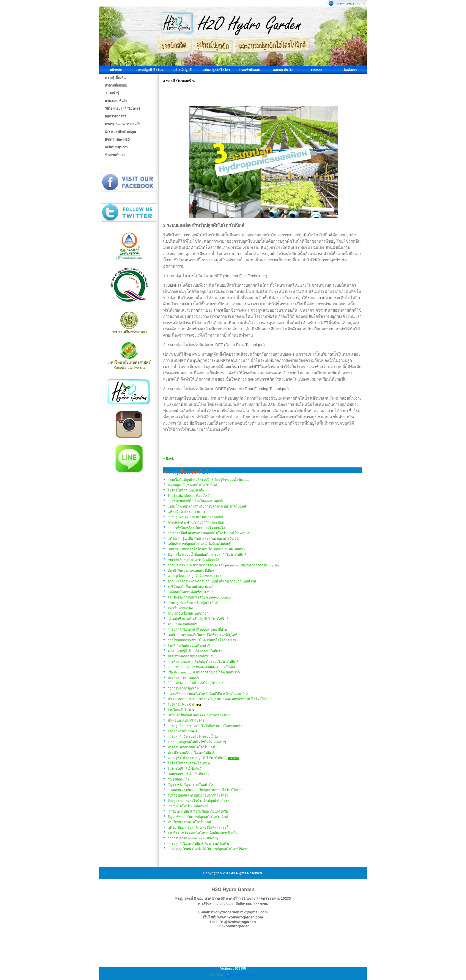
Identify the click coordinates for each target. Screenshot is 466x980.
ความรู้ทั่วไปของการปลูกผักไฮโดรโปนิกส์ (197, 758)
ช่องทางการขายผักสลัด (184, 678)
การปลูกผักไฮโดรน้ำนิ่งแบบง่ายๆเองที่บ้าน (197, 629)
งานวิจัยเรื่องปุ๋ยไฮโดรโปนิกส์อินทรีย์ (193, 560)
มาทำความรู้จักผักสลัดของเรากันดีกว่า (195, 651)
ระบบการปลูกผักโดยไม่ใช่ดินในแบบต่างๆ (197, 742)
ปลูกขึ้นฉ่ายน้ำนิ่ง (180, 608)
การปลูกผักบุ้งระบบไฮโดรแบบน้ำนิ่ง (193, 736)
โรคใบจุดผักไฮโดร (181, 710)
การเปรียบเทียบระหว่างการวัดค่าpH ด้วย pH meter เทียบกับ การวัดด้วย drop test (224, 565)
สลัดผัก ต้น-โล (283, 70)
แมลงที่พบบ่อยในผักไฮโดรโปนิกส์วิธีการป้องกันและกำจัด (208, 694)
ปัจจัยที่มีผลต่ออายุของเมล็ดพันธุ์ (190, 656)
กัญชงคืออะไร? (178, 779)
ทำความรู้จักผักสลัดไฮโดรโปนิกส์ (191, 747)
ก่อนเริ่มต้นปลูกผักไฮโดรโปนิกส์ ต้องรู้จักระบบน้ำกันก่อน (208, 480)
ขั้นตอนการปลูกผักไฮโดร (186, 720)
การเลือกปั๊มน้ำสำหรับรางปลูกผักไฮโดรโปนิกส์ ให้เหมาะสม (210, 533)
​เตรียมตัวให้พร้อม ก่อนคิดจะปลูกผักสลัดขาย (199, 715)
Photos (317, 70)
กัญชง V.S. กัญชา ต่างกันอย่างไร (191, 785)
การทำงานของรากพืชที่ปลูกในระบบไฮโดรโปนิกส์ (203, 662)
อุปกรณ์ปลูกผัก (183, 70)
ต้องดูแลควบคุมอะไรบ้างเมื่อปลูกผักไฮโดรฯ (198, 801)
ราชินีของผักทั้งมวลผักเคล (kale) (191, 587)
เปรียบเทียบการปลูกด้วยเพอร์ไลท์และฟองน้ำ (199, 827)
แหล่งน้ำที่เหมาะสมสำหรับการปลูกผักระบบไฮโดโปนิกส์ (207, 506)
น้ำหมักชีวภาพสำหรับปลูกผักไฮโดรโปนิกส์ (198, 619)
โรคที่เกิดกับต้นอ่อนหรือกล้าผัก (190, 646)
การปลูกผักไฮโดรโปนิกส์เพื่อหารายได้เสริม (198, 844)
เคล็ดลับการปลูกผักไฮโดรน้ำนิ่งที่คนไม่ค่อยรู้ (199, 544)
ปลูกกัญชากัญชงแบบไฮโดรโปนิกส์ (192, 485)
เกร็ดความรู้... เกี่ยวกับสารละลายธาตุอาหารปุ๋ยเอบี (203, 538)
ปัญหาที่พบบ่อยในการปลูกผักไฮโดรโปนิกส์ (198, 817)
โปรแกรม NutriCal (181, 704)
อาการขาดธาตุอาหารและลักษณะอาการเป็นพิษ (201, 667)
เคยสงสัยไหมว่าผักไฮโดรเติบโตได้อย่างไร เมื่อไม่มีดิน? (206, 549)
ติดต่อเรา (350, 70)
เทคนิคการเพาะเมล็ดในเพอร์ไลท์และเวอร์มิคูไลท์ (202, 635)
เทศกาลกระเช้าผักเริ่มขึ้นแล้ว (188, 774)
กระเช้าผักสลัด (250, 70)
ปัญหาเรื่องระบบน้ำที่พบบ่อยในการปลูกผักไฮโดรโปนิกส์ (207, 555)
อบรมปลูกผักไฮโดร (149, 70)
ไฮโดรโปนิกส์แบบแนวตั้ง (186, 490)
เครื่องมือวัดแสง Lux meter (186, 512)
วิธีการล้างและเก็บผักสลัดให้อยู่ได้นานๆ (196, 683)
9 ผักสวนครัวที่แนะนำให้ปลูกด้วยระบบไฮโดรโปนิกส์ (205, 790)
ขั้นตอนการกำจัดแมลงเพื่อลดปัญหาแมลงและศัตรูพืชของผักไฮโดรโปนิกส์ (220, 699)
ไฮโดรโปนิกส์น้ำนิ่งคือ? (185, 769)
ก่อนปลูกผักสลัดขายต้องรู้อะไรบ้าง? (193, 603)
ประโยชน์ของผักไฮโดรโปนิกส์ (189, 822)
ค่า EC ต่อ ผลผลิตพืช (182, 624)
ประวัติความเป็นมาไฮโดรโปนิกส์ (191, 753)
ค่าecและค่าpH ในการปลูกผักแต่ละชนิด (196, 522)
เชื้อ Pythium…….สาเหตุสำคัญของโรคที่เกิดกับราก (204, 672)
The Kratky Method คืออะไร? (189, 496)
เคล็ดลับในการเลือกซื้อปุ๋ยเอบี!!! (190, 592)
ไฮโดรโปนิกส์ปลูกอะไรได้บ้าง (189, 763)
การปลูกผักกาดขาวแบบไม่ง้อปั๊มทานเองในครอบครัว (205, 726)
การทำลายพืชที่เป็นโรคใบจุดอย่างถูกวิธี (195, 501)
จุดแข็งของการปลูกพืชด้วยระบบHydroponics (199, 597)
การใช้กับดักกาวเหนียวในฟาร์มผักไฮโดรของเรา (202, 640)
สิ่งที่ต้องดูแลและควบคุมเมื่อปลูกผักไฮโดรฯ (198, 795)
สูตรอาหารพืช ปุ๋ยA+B (183, 731)
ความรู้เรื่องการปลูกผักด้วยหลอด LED (194, 576)
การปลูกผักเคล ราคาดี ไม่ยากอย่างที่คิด (195, 517)
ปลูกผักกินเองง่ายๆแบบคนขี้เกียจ (191, 571)
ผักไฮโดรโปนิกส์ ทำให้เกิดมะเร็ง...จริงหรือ (198, 811)
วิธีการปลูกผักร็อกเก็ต (183, 688)
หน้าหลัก (116, 70)
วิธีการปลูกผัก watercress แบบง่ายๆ (193, 838)
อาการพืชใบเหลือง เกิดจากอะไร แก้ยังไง (196, 528)
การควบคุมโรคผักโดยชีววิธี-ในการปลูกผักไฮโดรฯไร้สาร (208, 849)
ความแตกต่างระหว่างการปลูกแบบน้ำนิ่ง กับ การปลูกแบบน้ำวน (212, 581)
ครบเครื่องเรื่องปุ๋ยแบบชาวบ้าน (189, 613)
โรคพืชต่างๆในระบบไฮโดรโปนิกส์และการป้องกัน (203, 833)
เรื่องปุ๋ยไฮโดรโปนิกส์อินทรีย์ (188, 806)
